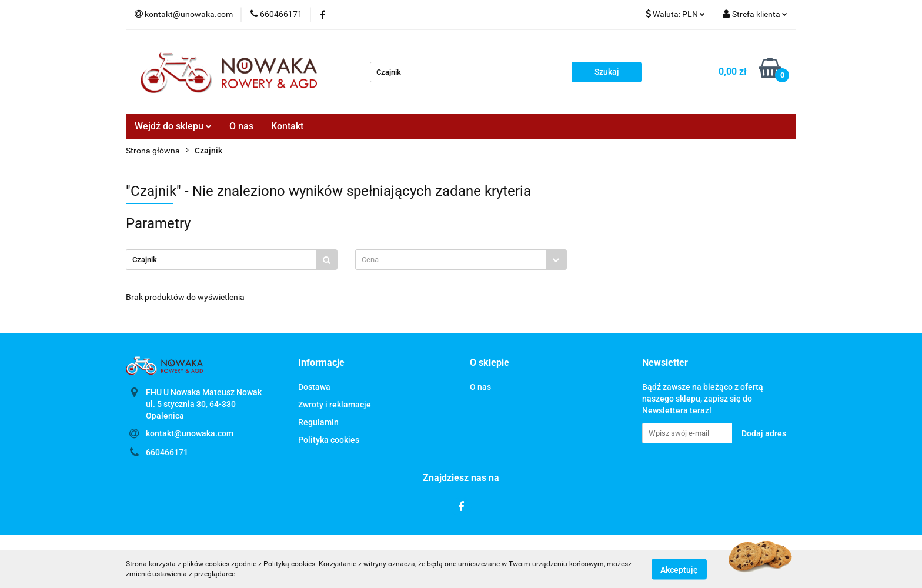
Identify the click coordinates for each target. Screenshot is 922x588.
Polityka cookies (329, 440)
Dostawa (314, 387)
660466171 (167, 452)
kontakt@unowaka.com (190, 433)
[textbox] (451, 260)
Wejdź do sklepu (173, 126)
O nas (241, 126)
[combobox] (461, 260)
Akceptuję (679, 569)
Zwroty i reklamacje (335, 405)
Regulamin (318, 422)
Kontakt (287, 126)
